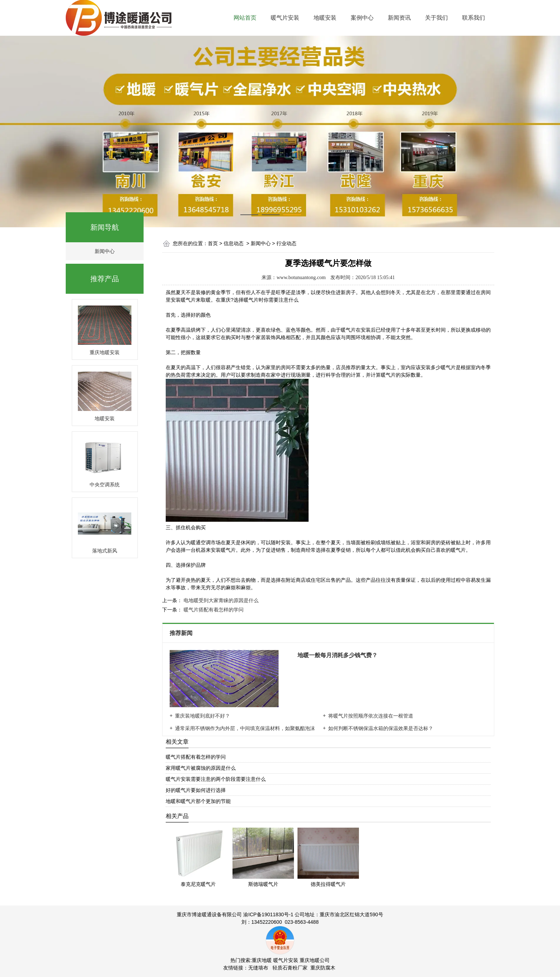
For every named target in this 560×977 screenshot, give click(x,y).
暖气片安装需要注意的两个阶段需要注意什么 (216, 779)
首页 (213, 243)
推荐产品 (105, 279)
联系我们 (474, 18)
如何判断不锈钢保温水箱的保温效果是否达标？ (381, 728)
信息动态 (234, 243)
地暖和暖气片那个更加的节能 (198, 801)
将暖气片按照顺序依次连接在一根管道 (371, 716)
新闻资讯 (399, 18)
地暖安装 (325, 18)
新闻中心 (105, 251)
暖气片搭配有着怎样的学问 (213, 610)
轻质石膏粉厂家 (290, 968)
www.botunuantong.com (301, 277)
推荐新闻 (182, 633)
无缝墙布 (258, 968)
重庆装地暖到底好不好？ (202, 716)
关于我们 (436, 18)
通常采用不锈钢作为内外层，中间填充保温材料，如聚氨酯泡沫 (245, 728)
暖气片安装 (285, 18)
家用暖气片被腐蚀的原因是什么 (201, 768)
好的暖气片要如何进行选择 (196, 790)
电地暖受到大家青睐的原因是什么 (220, 600)
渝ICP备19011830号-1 (268, 914)
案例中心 (362, 18)
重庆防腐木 (323, 968)
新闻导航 (105, 227)
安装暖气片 (183, 300)
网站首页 (245, 18)
